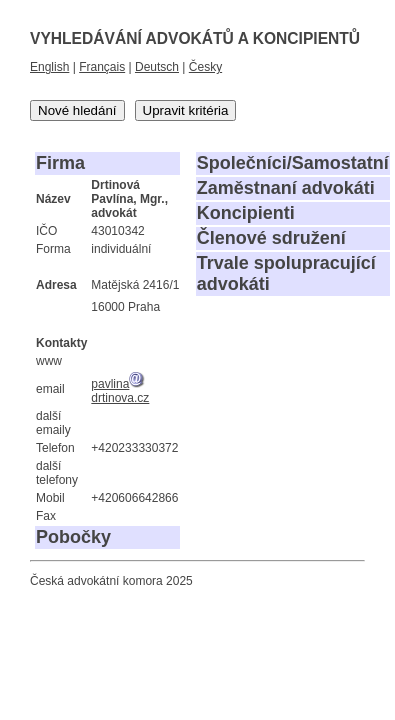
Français (102, 67)
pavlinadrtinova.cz (120, 391)
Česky (205, 67)
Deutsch (157, 67)
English (49, 67)
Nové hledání (77, 110)
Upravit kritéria (186, 110)
